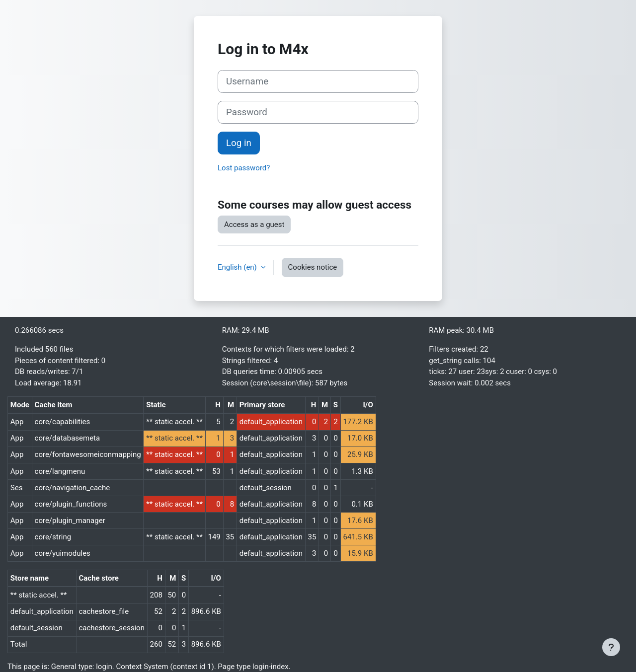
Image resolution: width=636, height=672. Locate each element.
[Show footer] (611, 647)
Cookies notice (313, 267)
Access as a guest (254, 224)
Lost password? (244, 168)
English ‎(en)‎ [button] (238, 267)
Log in (239, 143)
